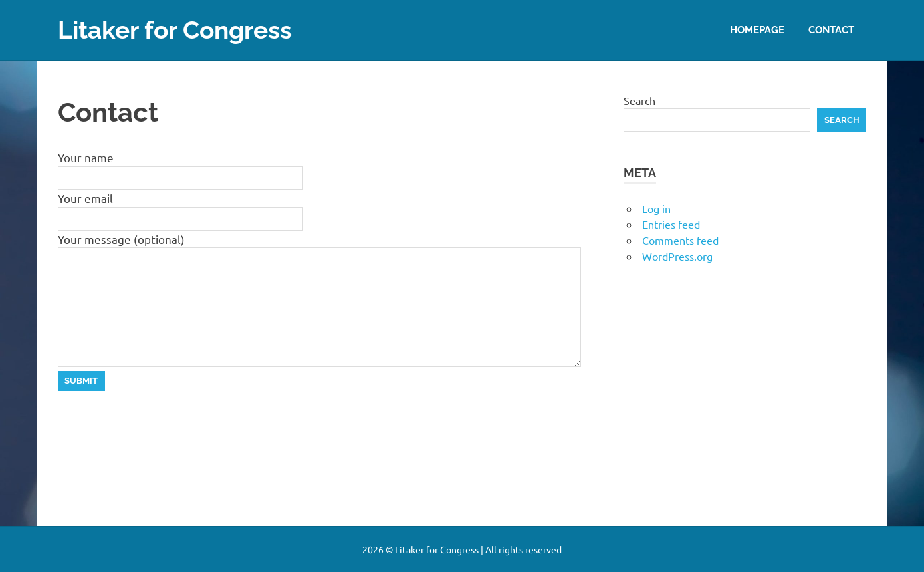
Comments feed (680, 240)
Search (639, 100)
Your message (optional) (121, 238)
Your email (85, 198)
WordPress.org (677, 256)
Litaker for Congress (180, 30)
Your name (86, 157)
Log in (656, 208)
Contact (831, 29)
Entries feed (671, 224)
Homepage (757, 29)
